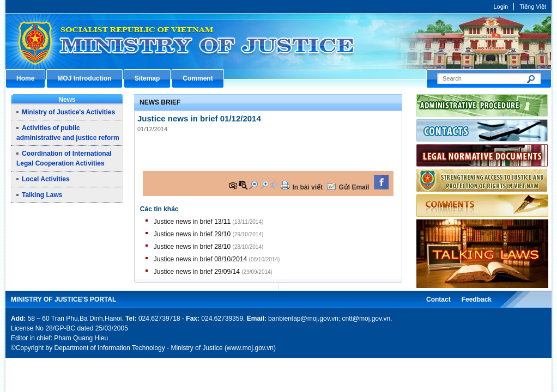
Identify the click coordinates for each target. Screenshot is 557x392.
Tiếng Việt (533, 7)
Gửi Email (354, 187)
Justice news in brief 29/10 (192, 234)
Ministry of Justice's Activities (68, 112)
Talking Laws (42, 195)
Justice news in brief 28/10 (192, 247)
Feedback (477, 299)
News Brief (160, 102)
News (67, 100)
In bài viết (307, 187)
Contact (438, 299)
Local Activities (46, 179)
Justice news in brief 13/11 (192, 222)
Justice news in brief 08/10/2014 (200, 259)
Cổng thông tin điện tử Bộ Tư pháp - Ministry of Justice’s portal (278, 41)
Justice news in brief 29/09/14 (197, 272)
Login (501, 7)
